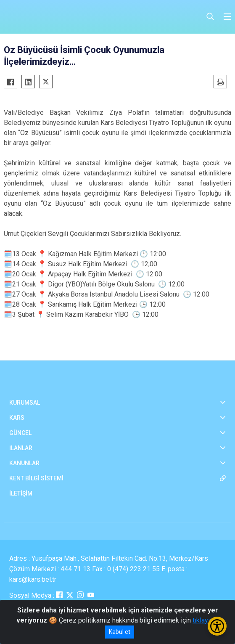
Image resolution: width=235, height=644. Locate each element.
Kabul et (120, 632)
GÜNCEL (20, 433)
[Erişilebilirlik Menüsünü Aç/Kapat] (217, 626)
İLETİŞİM (21, 493)
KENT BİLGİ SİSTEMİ (36, 478)
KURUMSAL (25, 403)
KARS (17, 418)
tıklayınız (206, 620)
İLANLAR (21, 448)
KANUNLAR (24, 463)
